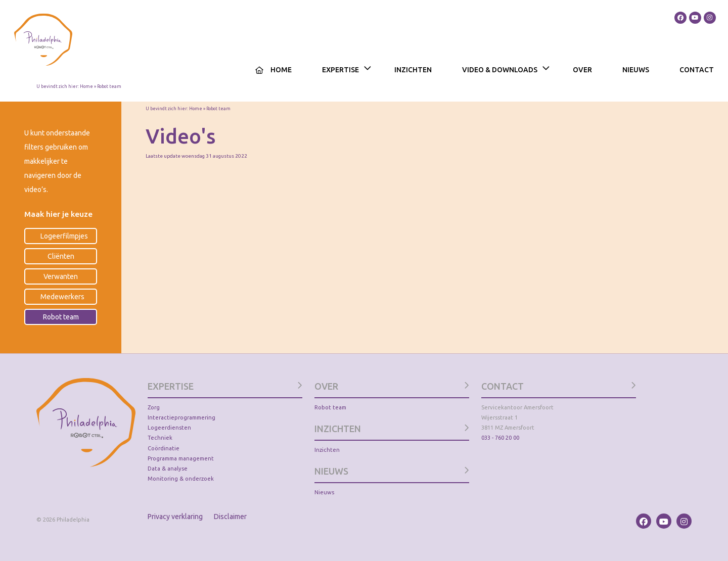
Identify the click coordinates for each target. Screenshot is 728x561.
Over (582, 70)
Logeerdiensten (169, 428)
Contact (697, 70)
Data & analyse (168, 469)
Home (281, 70)
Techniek (160, 438)
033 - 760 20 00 (500, 438)
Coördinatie (164, 448)
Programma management (181, 458)
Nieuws (636, 70)
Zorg (154, 407)
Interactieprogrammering (181, 417)
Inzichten (413, 70)
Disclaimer (230, 517)
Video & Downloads (500, 70)
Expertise (340, 70)
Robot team (330, 407)
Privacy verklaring (175, 517)
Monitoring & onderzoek (181, 479)
